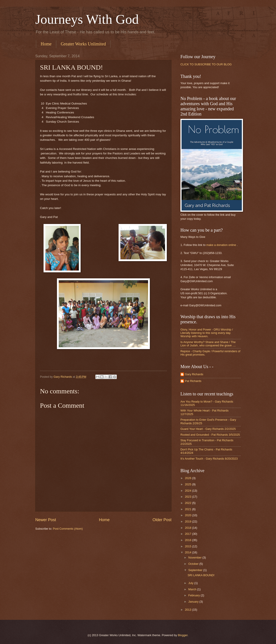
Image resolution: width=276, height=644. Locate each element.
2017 (188, 534)
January (194, 602)
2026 (188, 478)
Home (46, 44)
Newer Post (46, 520)
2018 (188, 528)
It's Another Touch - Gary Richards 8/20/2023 (209, 459)
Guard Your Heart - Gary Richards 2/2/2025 (208, 429)
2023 (188, 497)
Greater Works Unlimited (83, 44)
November (195, 558)
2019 (188, 521)
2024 (188, 491)
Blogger (183, 635)
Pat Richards (193, 381)
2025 (188, 484)
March (193, 589)
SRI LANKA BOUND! (201, 575)
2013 (188, 610)
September (196, 570)
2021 (188, 509)
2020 (188, 515)
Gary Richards (194, 374)
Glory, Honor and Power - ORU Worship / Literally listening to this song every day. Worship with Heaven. (207, 333)
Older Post (162, 520)
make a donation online (221, 245)
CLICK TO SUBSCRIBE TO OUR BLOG (206, 64)
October (194, 564)
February (194, 595)
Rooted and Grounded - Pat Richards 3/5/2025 (210, 435)
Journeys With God (87, 19)
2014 (188, 552)
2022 (188, 503)
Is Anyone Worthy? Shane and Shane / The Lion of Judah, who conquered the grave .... (208, 344)
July (191, 583)
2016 (188, 540)
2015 (188, 546)
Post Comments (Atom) (68, 529)
